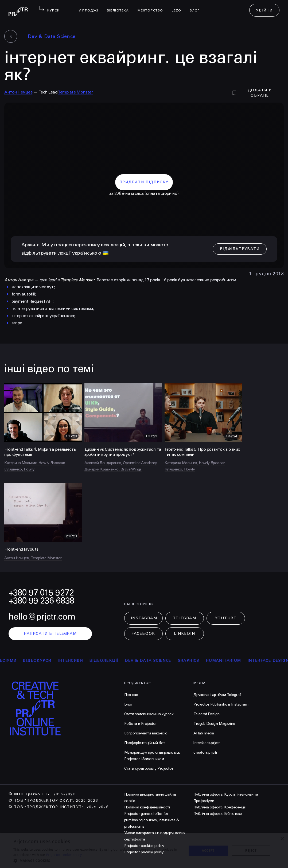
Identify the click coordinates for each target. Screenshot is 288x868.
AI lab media (204, 733)
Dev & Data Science (52, 36)
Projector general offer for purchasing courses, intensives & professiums (152, 820)
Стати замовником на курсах (149, 714)
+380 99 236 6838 (41, 601)
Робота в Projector (141, 724)
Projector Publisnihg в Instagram (221, 704)
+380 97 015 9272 (41, 593)
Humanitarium (231, 661)
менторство (153, 7)
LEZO (179, 7)
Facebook (143, 634)
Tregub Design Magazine (214, 724)
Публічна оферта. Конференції (220, 807)
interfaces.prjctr (207, 743)
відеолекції (112, 661)
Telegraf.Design (207, 714)
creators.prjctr (205, 752)
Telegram (184, 618)
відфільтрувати (240, 249)
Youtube (226, 618)
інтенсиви (78, 661)
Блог (197, 7)
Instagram (144, 618)
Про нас (131, 695)
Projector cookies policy (144, 846)
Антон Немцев (18, 92)
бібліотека (120, 7)
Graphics (196, 661)
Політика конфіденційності (147, 807)
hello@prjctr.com (42, 617)
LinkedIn (184, 634)
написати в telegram (50, 634)
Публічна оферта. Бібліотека (218, 814)
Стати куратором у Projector (149, 768)
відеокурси (45, 661)
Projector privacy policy (144, 852)
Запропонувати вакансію (146, 733)
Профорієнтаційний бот (145, 743)
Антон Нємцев (19, 280)
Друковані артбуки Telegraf (217, 695)
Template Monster (75, 92)
